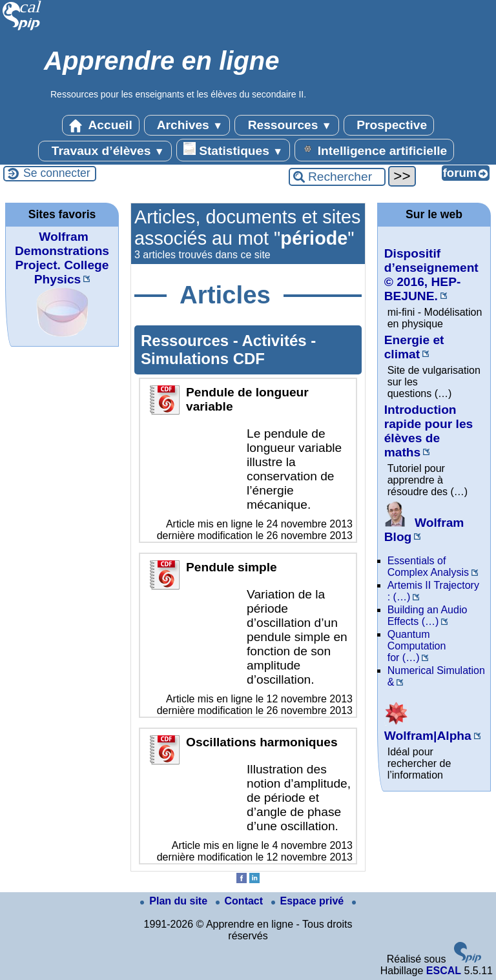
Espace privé (309, 901)
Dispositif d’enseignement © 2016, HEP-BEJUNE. (431, 275)
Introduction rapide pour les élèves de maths (429, 431)
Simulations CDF (203, 359)
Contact (241, 901)
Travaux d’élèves (105, 151)
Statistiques (233, 150)
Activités (277, 341)
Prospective (389, 125)
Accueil (101, 125)
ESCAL (444, 971)
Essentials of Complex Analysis (428, 567)
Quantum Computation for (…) (417, 646)
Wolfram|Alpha (428, 729)
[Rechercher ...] (337, 177)
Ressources (286, 125)
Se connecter (57, 173)
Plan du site (175, 901)
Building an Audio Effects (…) (428, 616)
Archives (187, 125)
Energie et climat (414, 347)
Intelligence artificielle (374, 150)
